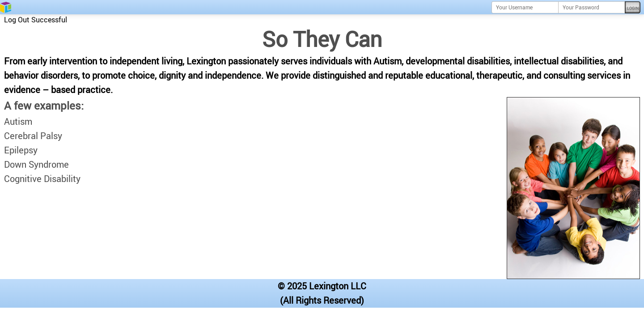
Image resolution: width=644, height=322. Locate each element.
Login (633, 8)
